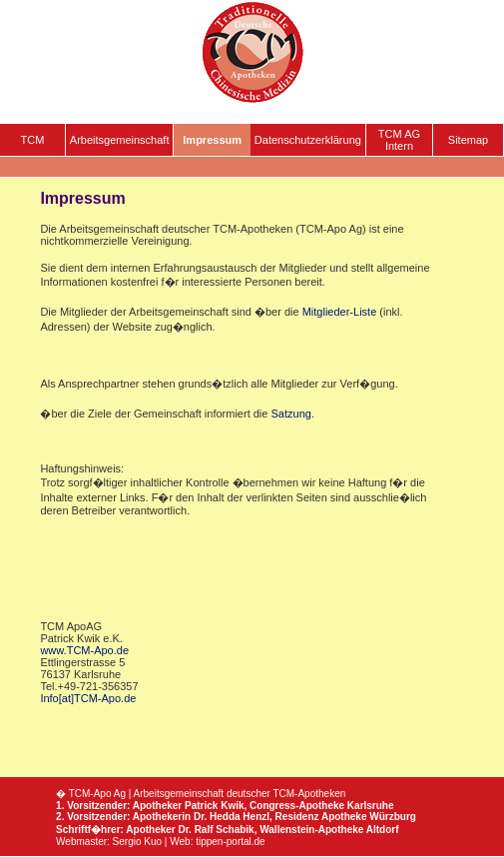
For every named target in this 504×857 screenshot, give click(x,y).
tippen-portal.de (231, 842)
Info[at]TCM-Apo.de (88, 698)
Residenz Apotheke (321, 817)
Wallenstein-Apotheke (311, 830)
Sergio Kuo (137, 842)
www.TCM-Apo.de (84, 650)
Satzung (291, 414)
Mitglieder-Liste (340, 312)
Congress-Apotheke (297, 806)
